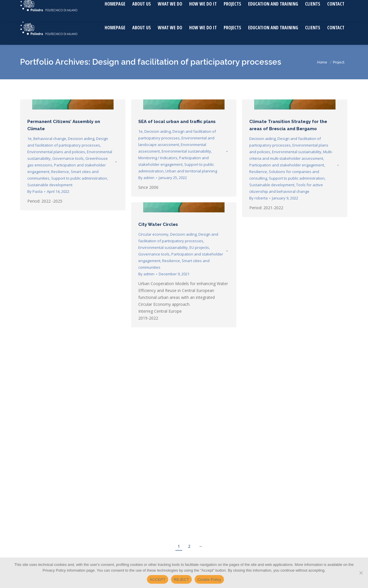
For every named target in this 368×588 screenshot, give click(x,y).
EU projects (199, 247)
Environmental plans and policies (56, 152)
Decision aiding (81, 139)
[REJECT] (361, 573)
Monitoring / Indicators (158, 158)
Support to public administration (79, 178)
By (35, 191)
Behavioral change (50, 139)
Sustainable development (50, 185)
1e (29, 139)
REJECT (181, 580)
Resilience (60, 172)
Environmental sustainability (186, 151)
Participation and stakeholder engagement (287, 165)
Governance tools (68, 158)
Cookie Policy (209, 580)
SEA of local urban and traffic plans (177, 122)
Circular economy (153, 234)
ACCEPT (158, 580)
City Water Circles (158, 224)
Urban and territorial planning (191, 171)
